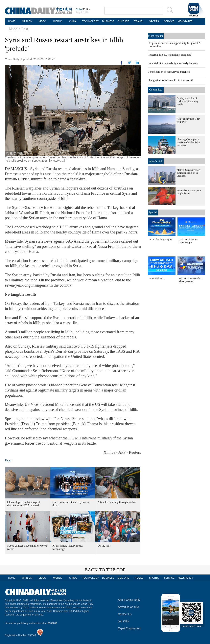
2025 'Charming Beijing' (161, 239)
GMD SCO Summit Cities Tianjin (188, 241)
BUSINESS (108, 21)
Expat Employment (130, 628)
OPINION (27, 21)
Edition (83, 9)
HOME (12, 21)
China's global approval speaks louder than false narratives (188, 142)
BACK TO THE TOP (105, 570)
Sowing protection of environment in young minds (187, 101)
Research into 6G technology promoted (170, 55)
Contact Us (125, 614)
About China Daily (129, 600)
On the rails (104, 546)
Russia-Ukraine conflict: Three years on (191, 280)
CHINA (73, 21)
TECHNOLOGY (90, 21)
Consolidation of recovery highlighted (169, 72)
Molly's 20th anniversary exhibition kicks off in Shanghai (189, 173)
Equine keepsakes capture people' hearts (189, 192)
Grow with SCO (157, 278)
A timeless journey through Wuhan (117, 502)
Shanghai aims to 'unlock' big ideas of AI (170, 80)
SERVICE (169, 21)
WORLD (58, 21)
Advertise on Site (128, 607)
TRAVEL (139, 21)
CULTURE (124, 21)
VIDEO (42, 21)
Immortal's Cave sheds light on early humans (173, 63)
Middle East (19, 29)
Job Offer (124, 621)
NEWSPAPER (185, 21)
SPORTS (154, 21)
